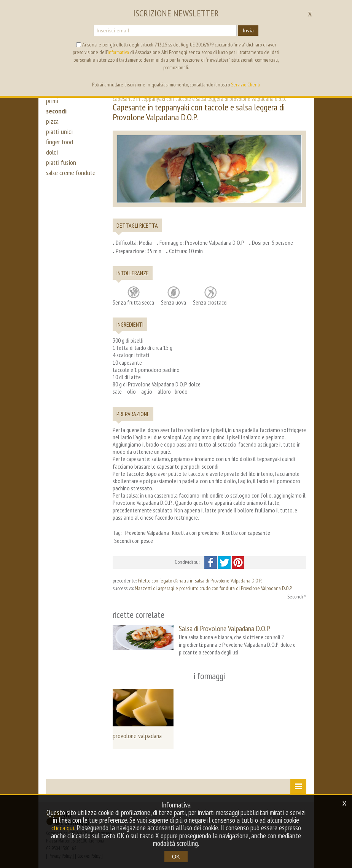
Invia (248, 30)
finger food (60, 148)
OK (176, 856)
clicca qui (63, 828)
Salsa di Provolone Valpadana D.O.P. (225, 628)
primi (52, 102)
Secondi (295, 597)
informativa (118, 52)
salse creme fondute (72, 182)
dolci (52, 159)
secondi (57, 113)
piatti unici (59, 136)
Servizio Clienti (246, 85)
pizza (53, 125)
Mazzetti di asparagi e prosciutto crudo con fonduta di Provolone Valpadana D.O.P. (213, 588)
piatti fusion (61, 171)
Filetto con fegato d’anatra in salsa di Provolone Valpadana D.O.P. (200, 581)
